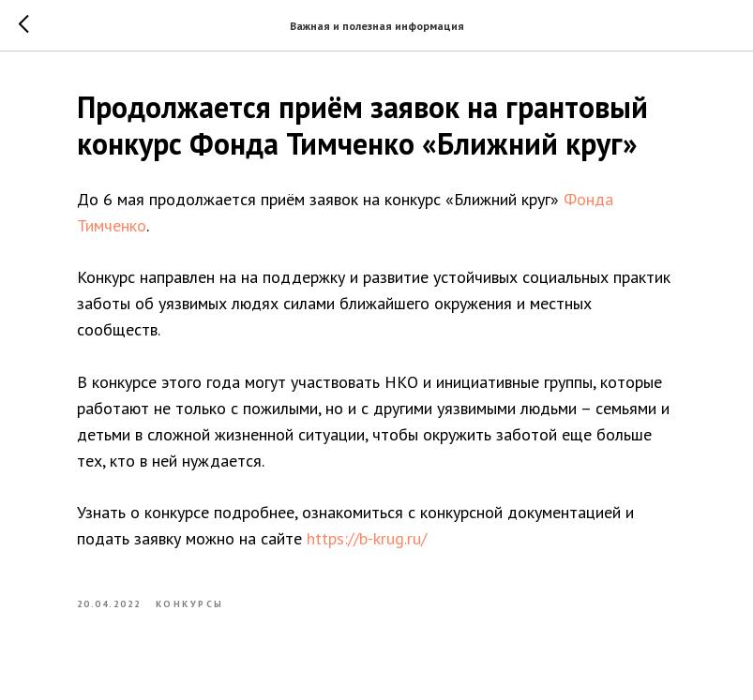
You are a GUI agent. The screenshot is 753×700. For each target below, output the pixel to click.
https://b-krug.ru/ (367, 538)
